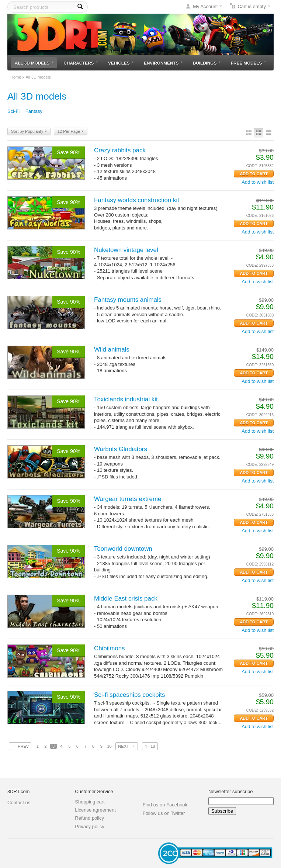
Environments (163, 63)
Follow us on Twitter (164, 813)
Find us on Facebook (165, 805)
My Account (205, 6)
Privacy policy (89, 826)
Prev (20, 746)
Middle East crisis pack (126, 599)
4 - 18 (150, 746)
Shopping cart (90, 802)
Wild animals (112, 350)
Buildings (207, 63)
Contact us (19, 803)
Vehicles (121, 63)
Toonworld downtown (123, 549)
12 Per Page (71, 132)
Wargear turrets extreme (128, 499)
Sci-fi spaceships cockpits (129, 695)
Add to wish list (258, 182)
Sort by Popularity (29, 132)
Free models (248, 63)
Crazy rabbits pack (120, 150)
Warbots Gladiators (121, 449)
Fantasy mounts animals (128, 300)
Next (126, 746)
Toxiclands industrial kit (126, 399)
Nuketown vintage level (126, 250)
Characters (81, 63)
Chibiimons (110, 648)
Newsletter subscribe (231, 791)
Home (16, 77)
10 (109, 746)
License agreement (95, 810)
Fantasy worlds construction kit (137, 200)
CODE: (252, 166)
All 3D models (34, 63)
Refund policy (89, 818)
